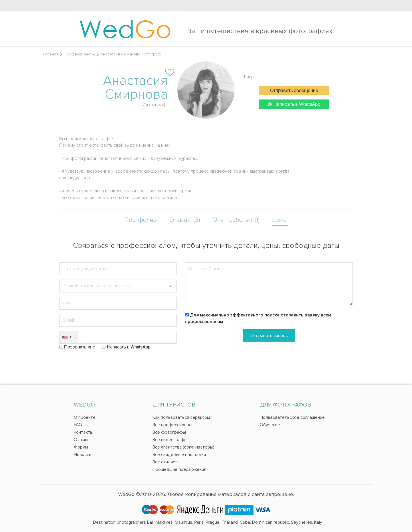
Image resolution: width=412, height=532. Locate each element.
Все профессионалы (174, 425)
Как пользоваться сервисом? (182, 417)
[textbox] (118, 286)
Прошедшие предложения (179, 469)
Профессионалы (80, 54)
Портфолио (140, 220)
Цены (280, 220)
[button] (170, 286)
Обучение (270, 425)
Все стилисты (167, 462)
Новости (83, 455)
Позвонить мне (80, 347)
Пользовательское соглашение (292, 417)
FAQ (78, 425)
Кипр (249, 77)
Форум (81, 447)
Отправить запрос (269, 336)
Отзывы (82, 440)
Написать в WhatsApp (294, 104)
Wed (125, 29)
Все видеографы (170, 440)
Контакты (84, 432)
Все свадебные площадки (179, 455)
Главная (51, 54)
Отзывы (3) (185, 220)
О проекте (85, 417)
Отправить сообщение (294, 91)
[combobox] (69, 337)
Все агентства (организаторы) (183, 447)
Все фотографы (169, 432)
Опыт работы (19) (236, 220)
